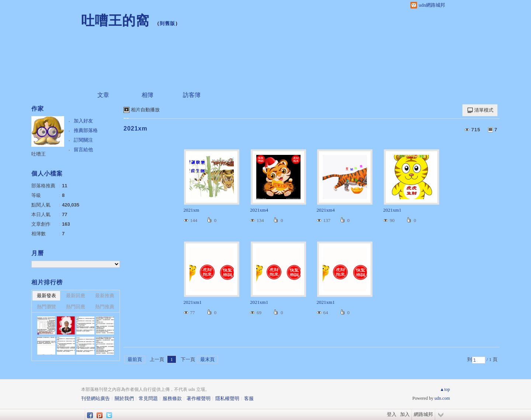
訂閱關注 (83, 140)
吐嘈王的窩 (115, 20)
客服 (249, 398)
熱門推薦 (105, 307)
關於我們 (124, 398)
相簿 (147, 95)
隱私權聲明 (227, 398)
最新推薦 (105, 296)
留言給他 (83, 150)
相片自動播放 (145, 110)
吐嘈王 (39, 154)
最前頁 (135, 359)
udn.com (442, 398)
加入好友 (83, 121)
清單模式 (484, 110)
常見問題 (148, 398)
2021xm (136, 129)
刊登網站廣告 (96, 398)
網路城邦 (423, 414)
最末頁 (207, 359)
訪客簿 (192, 95)
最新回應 (76, 296)
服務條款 (172, 398)
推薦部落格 (86, 130)
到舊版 (167, 23)
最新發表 (46, 296)
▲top (445, 389)
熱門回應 (76, 307)
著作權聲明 (199, 398)
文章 (103, 95)
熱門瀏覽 (46, 307)
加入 (405, 414)
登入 (392, 414)
